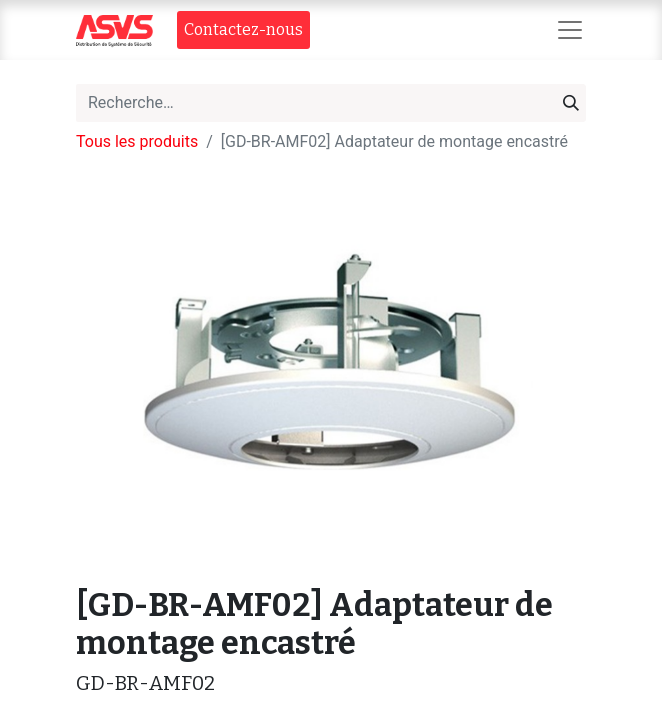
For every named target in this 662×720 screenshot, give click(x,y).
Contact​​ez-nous (243, 29)
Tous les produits (137, 141)
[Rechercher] (571, 103)
